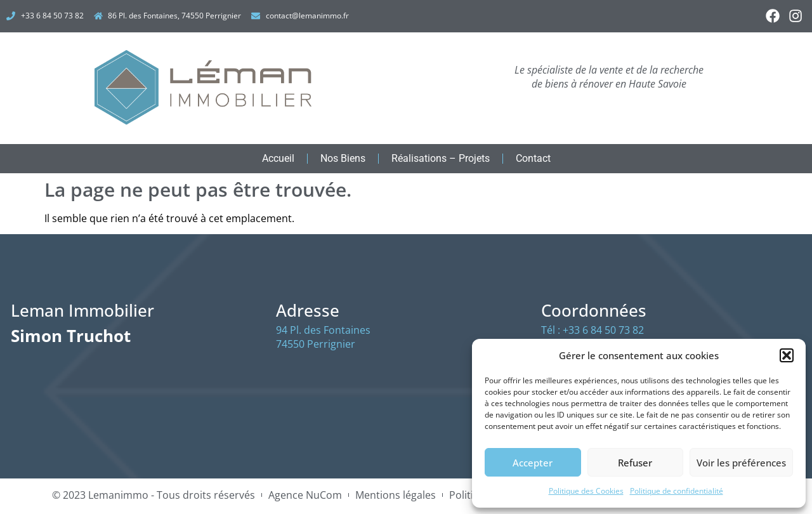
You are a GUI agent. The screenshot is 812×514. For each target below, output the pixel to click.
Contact (533, 161)
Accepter (533, 463)
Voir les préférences (741, 463)
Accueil (278, 161)
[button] (787, 355)
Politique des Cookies (586, 491)
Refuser (635, 463)
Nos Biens (343, 161)
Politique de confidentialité (677, 491)
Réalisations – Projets (441, 161)
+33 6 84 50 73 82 (603, 333)
